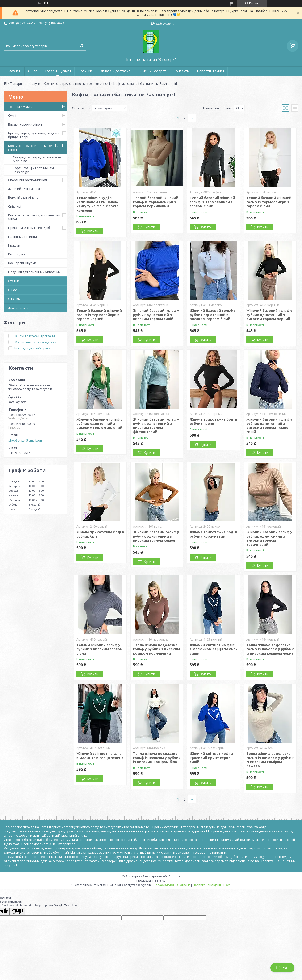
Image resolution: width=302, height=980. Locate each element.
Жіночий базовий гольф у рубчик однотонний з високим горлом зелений (99, 423)
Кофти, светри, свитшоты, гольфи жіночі (77, 84)
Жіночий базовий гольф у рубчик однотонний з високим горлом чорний (269, 315)
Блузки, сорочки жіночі (25, 124)
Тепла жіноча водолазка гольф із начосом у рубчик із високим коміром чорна (270, 649)
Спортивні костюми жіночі (28, 180)
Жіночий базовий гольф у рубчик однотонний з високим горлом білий (213, 315)
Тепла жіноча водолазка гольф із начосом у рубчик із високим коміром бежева (270, 760)
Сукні (12, 115)
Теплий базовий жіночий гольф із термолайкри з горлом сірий (212, 202)
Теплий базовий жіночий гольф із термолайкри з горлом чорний (99, 315)
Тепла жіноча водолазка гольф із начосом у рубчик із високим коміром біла (157, 758)
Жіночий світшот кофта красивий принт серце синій (211, 758)
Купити (93, 231)
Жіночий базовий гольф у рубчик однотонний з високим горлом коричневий (269, 538)
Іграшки (14, 245)
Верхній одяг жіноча (23, 197)
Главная (14, 71)
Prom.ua (175, 876)
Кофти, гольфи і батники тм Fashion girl (33, 170)
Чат (282, 968)
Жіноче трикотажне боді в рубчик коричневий (214, 534)
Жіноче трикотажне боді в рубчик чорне (214, 421)
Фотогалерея (18, 308)
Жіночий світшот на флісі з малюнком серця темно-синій (213, 649)
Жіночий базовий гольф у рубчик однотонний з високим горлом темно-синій (269, 425)
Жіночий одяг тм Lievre (25, 189)
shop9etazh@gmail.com (26, 440)
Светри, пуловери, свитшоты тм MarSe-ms (37, 159)
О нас (33, 71)
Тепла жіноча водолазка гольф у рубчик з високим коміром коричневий (157, 649)
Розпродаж (17, 254)
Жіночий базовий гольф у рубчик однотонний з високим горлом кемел (156, 536)
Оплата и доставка (115, 71)
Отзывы (14, 299)
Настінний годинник (23, 237)
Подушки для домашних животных (34, 272)
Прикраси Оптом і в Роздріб (29, 228)
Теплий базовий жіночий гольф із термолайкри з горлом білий (269, 202)
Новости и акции (210, 71)
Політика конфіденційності (212, 885)
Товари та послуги (25, 84)
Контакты (182, 71)
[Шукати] (81, 46)
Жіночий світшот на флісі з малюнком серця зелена (100, 756)
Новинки (85, 71)
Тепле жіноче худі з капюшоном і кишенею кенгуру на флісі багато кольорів (97, 204)
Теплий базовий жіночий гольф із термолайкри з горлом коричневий (156, 202)
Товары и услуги (58, 71)
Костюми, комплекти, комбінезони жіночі (34, 217)
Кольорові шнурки (22, 263)
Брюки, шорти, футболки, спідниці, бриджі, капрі (34, 135)
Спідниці (15, 206)
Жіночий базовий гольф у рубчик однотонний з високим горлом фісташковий (156, 425)
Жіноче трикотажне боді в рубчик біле (100, 534)
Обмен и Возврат (152, 71)
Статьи (14, 281)
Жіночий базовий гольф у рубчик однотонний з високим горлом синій (156, 315)
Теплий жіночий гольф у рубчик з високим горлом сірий (100, 649)
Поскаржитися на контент (172, 885)
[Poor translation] (17, 912)
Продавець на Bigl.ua (151, 881)
